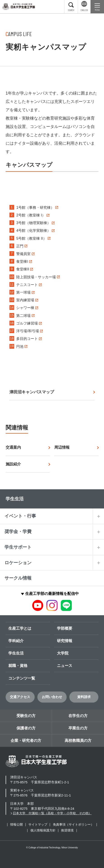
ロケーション (18, 563)
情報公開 (16, 825)
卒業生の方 (78, 728)
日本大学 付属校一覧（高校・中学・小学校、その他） (52, 813)
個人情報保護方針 (43, 830)
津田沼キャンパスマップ (32, 392)
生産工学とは (20, 628)
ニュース (65, 666)
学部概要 (65, 628)
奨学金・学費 (18, 531)
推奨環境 (67, 830)
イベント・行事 (20, 516)
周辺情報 (62, 447)
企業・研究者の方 (26, 740)
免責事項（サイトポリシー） (73, 825)
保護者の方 (26, 728)
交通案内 (13, 447)
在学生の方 (78, 716)
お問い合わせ (52, 697)
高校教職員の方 (78, 740)
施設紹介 (13, 464)
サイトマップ (38, 825)
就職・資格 (18, 666)
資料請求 (84, 697)
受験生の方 (26, 716)
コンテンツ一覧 (22, 678)
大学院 (63, 653)
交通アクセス (20, 697)
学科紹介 (16, 641)
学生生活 (16, 653)
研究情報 (65, 641)
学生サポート (18, 547)
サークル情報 (18, 578)
